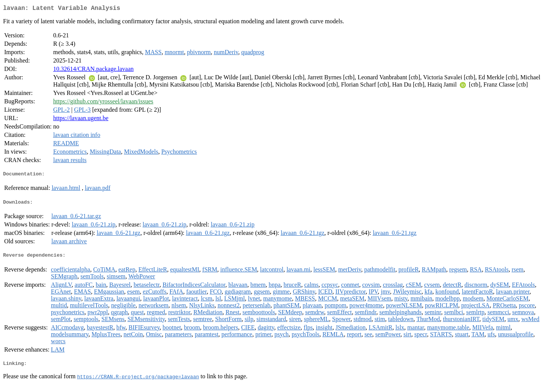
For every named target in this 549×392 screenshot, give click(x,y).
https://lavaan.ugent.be (81, 120)
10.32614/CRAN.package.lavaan (93, 70)
